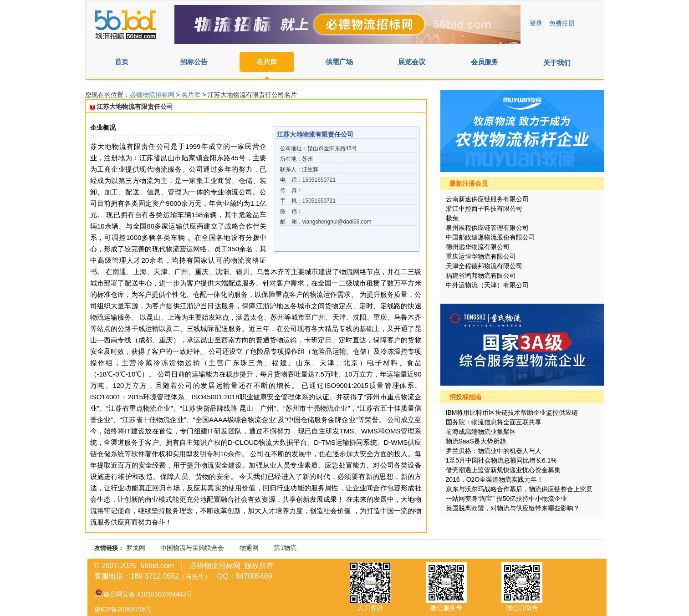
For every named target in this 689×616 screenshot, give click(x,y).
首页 (122, 62)
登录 (536, 23)
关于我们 (557, 63)
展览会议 (412, 62)
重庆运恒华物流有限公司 (481, 256)
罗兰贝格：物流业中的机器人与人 (494, 451)
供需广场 (339, 62)
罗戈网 (136, 548)
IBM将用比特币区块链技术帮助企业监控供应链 (512, 412)
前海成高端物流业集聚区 (481, 432)
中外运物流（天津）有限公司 (487, 285)
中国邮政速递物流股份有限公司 (490, 237)
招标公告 (194, 62)
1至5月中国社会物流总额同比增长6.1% (501, 460)
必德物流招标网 (153, 95)
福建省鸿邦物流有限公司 (481, 275)
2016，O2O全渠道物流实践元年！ (495, 479)
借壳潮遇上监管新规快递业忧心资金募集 (503, 470)
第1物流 (285, 548)
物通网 (249, 548)
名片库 (267, 62)
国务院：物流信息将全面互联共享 (494, 422)
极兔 (452, 218)
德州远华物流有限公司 (478, 247)
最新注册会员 (469, 183)
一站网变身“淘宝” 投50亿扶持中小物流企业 (507, 499)
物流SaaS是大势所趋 (476, 441)
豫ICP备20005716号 (123, 609)
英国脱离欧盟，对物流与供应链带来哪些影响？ (513, 508)
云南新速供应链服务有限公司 (487, 199)
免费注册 (562, 23)
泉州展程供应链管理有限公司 (487, 228)
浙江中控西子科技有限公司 (484, 209)
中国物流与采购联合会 (192, 548)
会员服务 (485, 62)
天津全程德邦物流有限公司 (484, 266)
